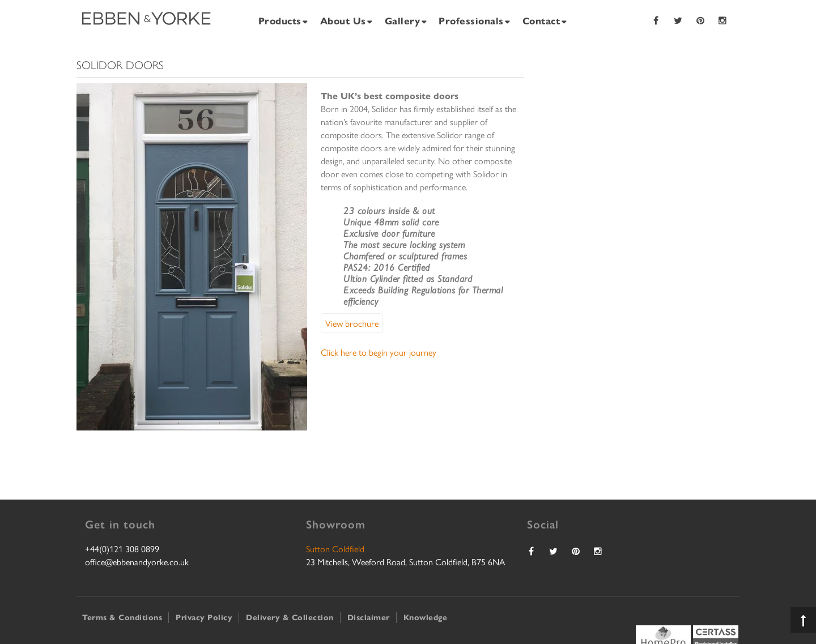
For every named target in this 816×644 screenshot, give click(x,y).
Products (280, 20)
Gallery (403, 20)
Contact (541, 20)
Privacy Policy (204, 617)
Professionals (471, 20)
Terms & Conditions (122, 617)
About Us (343, 20)
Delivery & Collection (290, 617)
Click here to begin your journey (379, 352)
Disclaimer (369, 617)
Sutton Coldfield (335, 549)
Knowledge (426, 617)
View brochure (352, 323)
